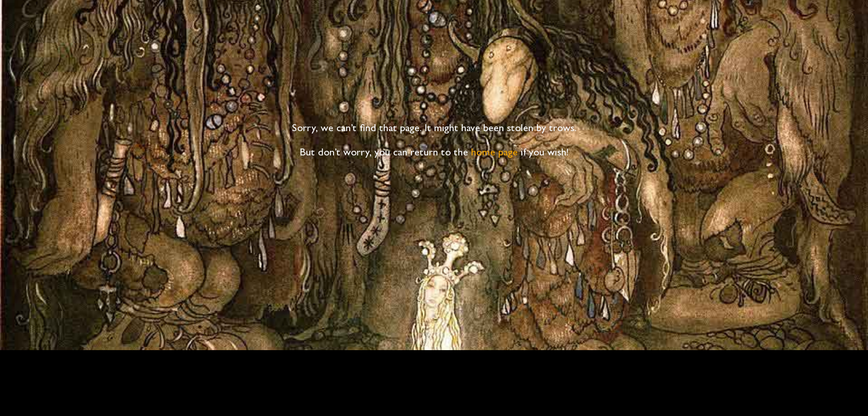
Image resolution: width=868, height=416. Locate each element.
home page (494, 154)
